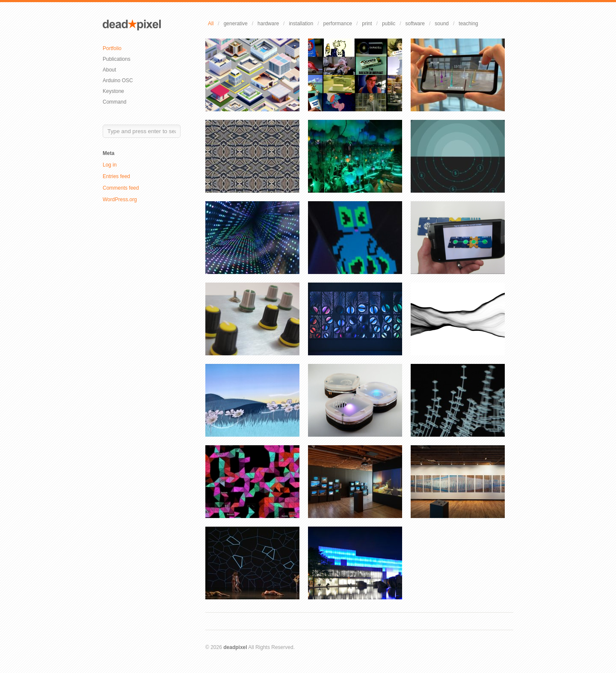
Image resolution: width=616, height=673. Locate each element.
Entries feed (116, 176)
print (367, 24)
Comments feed (121, 188)
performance (338, 24)
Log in (110, 165)
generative (236, 24)
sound (442, 24)
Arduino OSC (118, 80)
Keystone (113, 91)
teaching (468, 24)
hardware (268, 24)
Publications (117, 59)
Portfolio (112, 48)
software (415, 24)
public (389, 24)
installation (301, 24)
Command (114, 102)
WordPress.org (120, 200)
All (211, 24)
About (109, 70)
